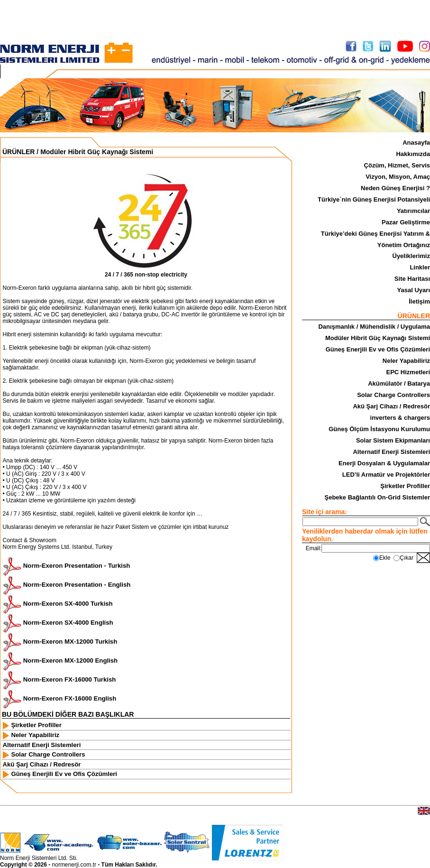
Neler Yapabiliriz (406, 361)
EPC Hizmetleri (408, 372)
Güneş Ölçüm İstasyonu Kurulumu (379, 429)
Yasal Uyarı (414, 290)
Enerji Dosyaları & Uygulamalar (384, 463)
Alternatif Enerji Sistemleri (391, 452)
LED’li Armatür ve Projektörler (386, 475)
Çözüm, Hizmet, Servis (397, 165)
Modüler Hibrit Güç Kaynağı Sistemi (378, 338)
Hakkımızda (413, 154)
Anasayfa (416, 143)
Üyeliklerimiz (412, 256)
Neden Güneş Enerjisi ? (395, 188)
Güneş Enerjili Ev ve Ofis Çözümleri (378, 349)
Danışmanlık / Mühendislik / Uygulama (374, 327)
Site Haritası (412, 279)
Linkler (420, 267)
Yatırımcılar (413, 211)
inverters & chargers (400, 418)
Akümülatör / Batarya (399, 383)
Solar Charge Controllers (393, 395)
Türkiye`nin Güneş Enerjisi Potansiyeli (374, 199)
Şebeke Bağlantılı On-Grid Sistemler (377, 497)
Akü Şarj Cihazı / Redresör (391, 406)
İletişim (419, 301)
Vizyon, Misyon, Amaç (398, 177)
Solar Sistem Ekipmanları (393, 440)
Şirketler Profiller (405, 486)
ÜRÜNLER (18, 152)
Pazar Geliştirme (406, 222)
